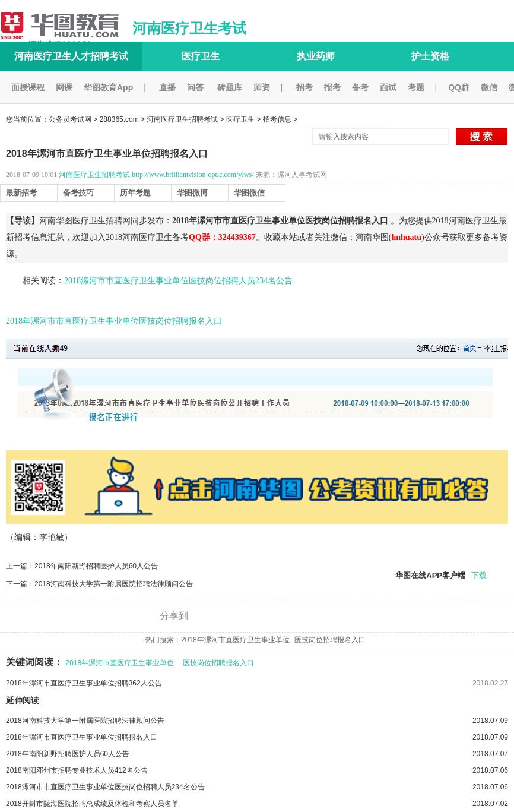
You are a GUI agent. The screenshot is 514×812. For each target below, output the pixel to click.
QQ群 (459, 87)
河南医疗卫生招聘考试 (182, 119)
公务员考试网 (70, 119)
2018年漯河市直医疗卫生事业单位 (235, 640)
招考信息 (277, 119)
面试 (388, 87)
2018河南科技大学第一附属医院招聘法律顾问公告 (114, 584)
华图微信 (249, 193)
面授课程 (28, 87)
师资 (262, 87)
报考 (332, 87)
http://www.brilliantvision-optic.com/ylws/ (193, 175)
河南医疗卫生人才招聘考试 (71, 56)
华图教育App (108, 87)
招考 (304, 87)
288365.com (119, 119)
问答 (195, 87)
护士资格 (430, 56)
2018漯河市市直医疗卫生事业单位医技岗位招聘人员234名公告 (178, 281)
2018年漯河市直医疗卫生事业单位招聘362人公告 (84, 683)
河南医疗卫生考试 (189, 28)
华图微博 (192, 193)
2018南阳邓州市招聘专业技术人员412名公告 (257, 770)
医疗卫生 (201, 56)
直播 (167, 87)
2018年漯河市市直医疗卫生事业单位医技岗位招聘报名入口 (114, 321)
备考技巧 (78, 193)
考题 (416, 87)
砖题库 (230, 87)
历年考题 (135, 193)
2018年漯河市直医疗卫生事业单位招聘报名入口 (257, 737)
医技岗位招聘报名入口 (330, 640)
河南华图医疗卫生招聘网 (85, 221)
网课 (64, 87)
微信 (489, 87)
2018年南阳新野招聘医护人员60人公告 (96, 566)
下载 (479, 575)
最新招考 (21, 193)
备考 (360, 87)
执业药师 (316, 56)
